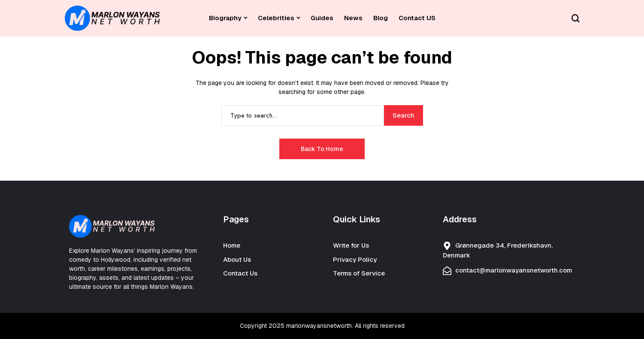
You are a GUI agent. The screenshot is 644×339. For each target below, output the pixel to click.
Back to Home (322, 149)
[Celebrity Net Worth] (112, 18)
